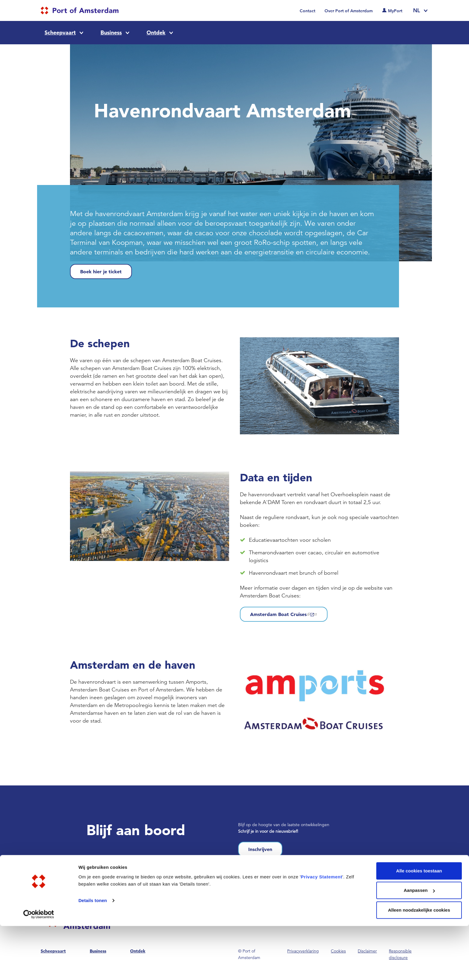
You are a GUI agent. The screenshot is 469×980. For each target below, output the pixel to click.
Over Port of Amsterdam (349, 11)
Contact (307, 11)
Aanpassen (419, 945)
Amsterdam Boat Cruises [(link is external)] (284, 614)
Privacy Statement (322, 931)
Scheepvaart (60, 32)
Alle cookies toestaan (419, 925)
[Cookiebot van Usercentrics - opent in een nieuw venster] (39, 968)
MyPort (395, 11)
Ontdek (156, 32)
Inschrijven (260, 849)
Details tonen (93, 954)
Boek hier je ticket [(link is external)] (101, 271)
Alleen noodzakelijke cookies (419, 964)
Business (111, 32)
